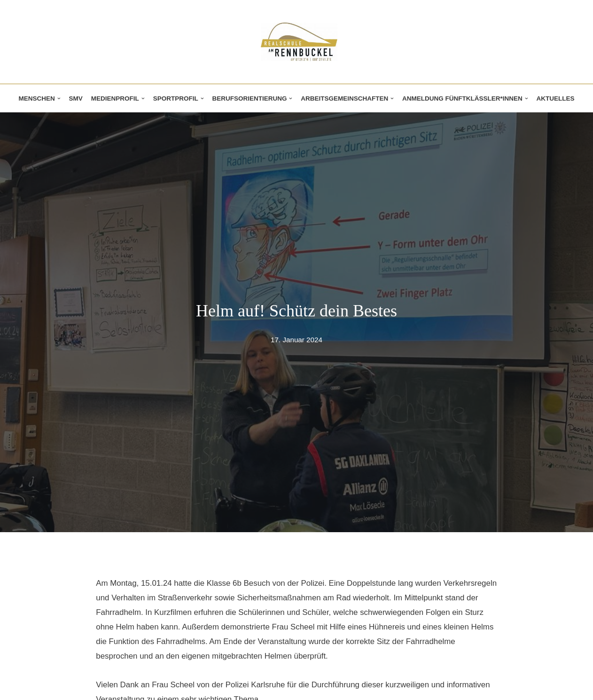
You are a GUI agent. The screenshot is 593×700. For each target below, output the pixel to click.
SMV (74, 98)
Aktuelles (557, 98)
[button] (58, 98)
